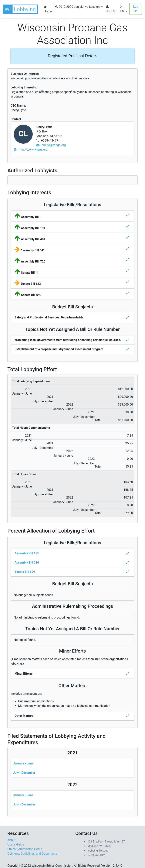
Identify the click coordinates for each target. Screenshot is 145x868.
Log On (136, 9)
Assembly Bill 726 (27, 563)
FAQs (123, 9)
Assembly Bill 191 (27, 553)
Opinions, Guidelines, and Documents (32, 854)
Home (48, 9)
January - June (23, 763)
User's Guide (16, 844)
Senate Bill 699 (25, 572)
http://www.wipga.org (31, 150)
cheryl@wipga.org (51, 145)
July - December (24, 773)
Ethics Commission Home (25, 849)
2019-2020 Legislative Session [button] (78, 7)
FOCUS (110, 9)
